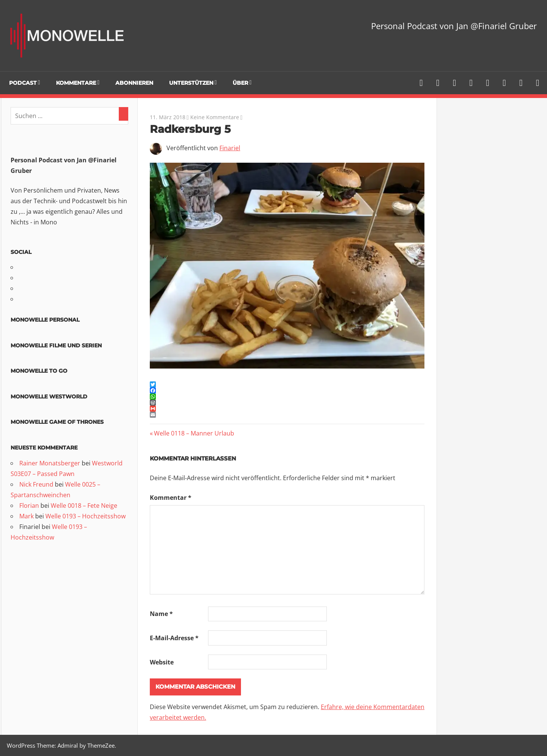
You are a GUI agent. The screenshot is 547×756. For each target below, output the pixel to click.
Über (240, 83)
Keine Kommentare (215, 117)
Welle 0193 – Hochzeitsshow (85, 516)
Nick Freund (36, 484)
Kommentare (76, 83)
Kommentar (171, 498)
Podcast (23, 83)
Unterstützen (191, 83)
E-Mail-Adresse (174, 638)
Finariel (230, 148)
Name (161, 614)
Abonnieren (134, 83)
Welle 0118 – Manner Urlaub (194, 433)
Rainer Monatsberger (50, 463)
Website (162, 662)
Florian (29, 506)
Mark (26, 516)
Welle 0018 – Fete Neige (84, 506)
